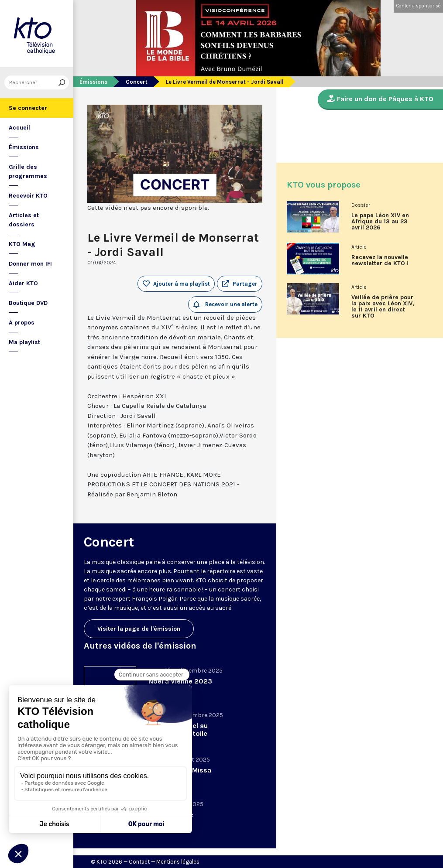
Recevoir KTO (28, 196)
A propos (22, 323)
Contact (139, 862)
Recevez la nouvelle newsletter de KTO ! (380, 260)
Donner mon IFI (30, 264)
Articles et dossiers (24, 220)
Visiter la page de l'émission (139, 629)
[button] (240, 284)
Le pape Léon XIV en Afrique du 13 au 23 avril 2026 (380, 222)
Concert (137, 82)
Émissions (24, 147)
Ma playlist (24, 342)
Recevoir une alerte (225, 304)
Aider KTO (23, 283)
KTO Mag (22, 244)
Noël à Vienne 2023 (180, 681)
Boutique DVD (28, 303)
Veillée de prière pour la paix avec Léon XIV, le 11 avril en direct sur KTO (383, 307)
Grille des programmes (28, 171)
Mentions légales (178, 862)
